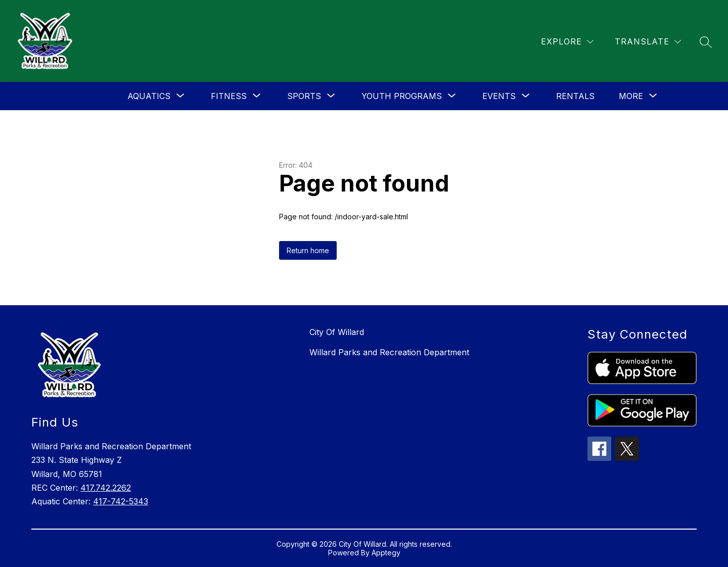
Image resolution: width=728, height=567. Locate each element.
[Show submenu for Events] (499, 96)
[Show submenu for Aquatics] (149, 96)
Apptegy (386, 553)
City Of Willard (337, 332)
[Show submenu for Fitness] (229, 96)
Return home (308, 250)
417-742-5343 (121, 501)
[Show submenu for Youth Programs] (402, 96)
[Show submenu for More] (631, 96)
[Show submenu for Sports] (304, 96)
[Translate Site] (648, 42)
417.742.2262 (106, 488)
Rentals (575, 96)
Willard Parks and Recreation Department (389, 352)
